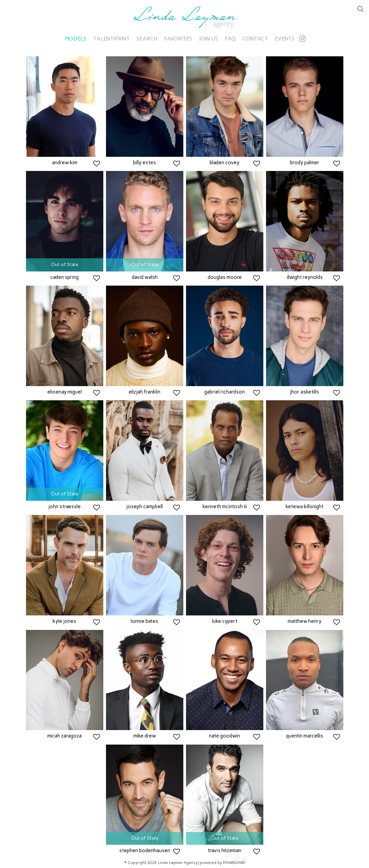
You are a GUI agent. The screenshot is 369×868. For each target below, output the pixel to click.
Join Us (208, 39)
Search (147, 39)
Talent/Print (111, 39)
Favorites (178, 39)
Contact (255, 39)
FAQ (230, 39)
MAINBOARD (234, 863)
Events (285, 39)
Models (76, 39)
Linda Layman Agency (185, 17)
